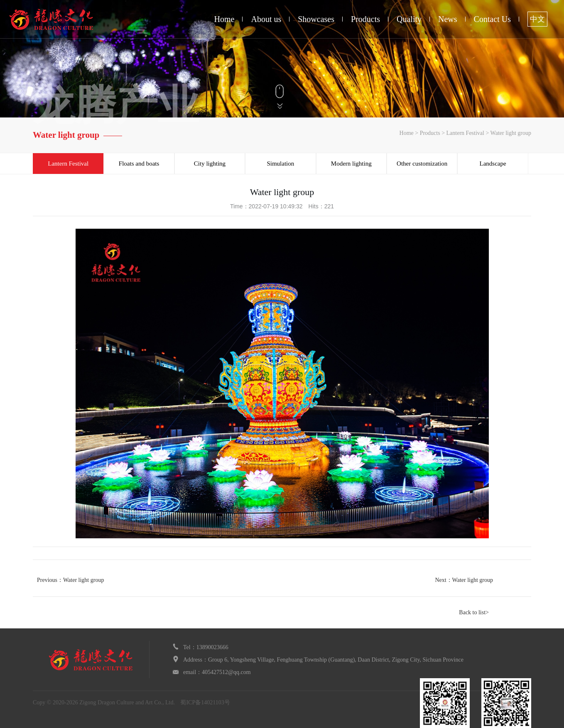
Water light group (511, 133)
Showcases (316, 19)
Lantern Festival (465, 133)
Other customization (422, 164)
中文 (537, 19)
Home (224, 19)
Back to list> (474, 612)
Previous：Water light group (70, 580)
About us (266, 19)
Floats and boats (139, 164)
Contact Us (492, 19)
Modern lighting (351, 164)
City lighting (210, 164)
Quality (409, 19)
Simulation (280, 164)
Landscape (493, 164)
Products (365, 19)
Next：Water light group (464, 580)
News (448, 19)
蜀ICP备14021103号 (205, 702)
